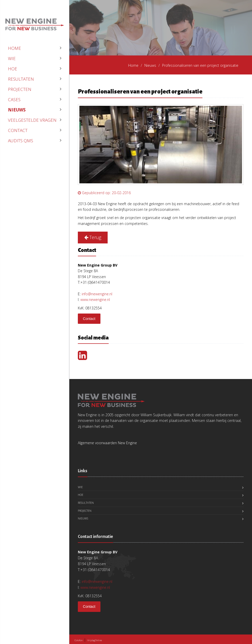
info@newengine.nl (97, 294)
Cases (14, 100)
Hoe (13, 69)
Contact (18, 130)
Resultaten (21, 79)
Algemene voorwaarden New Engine (107, 443)
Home (15, 48)
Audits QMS (21, 141)
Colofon (78, 640)
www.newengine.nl (95, 300)
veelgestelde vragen (32, 120)
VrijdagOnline (95, 640)
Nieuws (17, 110)
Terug (93, 237)
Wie (12, 58)
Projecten (20, 89)
